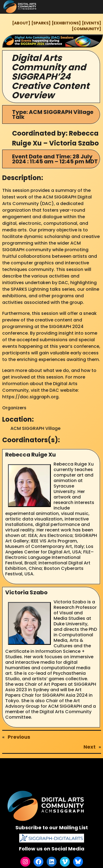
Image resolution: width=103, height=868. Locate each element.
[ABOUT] (21, 23)
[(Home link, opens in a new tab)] (47, 806)
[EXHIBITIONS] (66, 23)
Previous (19, 737)
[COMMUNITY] (86, 29)
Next (90, 747)
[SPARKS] (41, 23)
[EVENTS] (91, 23)
